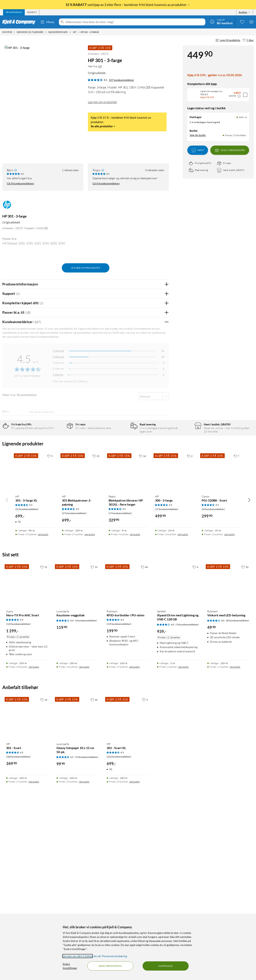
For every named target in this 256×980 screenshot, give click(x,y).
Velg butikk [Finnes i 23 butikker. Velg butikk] (183, 706)
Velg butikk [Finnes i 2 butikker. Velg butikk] (183, 839)
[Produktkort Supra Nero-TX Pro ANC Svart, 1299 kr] (27, 757)
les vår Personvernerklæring (110, 956)
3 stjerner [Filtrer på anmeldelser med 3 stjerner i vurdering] (59, 346)
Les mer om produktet (102, 102)
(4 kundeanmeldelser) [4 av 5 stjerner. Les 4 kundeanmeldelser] (86, 793)
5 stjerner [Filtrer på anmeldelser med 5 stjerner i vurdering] (59, 335)
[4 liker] (195, 739)
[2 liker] (190, 628)
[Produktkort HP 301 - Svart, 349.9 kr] (27, 889)
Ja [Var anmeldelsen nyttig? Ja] (155, 412)
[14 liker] (142, 628)
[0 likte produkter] (242, 22)
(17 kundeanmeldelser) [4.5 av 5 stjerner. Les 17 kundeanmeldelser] (120, 685)
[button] (9, 132)
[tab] (14, 12)
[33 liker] (245, 739)
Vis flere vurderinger (85, 562)
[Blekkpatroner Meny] (70, 32)
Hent (198, 150)
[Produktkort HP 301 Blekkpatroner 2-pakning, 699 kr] (81, 644)
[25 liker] (96, 628)
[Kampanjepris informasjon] (239, 96)
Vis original (78, 402)
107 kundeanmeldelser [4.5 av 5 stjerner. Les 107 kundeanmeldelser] (121, 80)
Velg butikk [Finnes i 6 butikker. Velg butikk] (135, 706)
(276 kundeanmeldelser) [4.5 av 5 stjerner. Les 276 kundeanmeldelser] (74, 685)
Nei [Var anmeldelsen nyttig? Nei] (163, 412)
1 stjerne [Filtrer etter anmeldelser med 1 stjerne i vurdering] (58, 358)
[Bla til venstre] (7, 672)
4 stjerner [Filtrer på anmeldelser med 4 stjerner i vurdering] (59, 340)
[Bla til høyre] (249, 672)
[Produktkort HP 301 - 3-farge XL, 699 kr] (35, 644)
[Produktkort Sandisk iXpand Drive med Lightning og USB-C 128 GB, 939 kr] (178, 757)
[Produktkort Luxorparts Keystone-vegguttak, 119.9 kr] (78, 757)
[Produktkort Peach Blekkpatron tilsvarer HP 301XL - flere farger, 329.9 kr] (128, 644)
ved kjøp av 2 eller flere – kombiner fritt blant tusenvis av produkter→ (128, 5)
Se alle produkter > (103, 126)
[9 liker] (145, 872)
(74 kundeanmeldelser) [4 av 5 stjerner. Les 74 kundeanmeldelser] (187, 797)
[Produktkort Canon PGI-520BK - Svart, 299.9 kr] (221, 644)
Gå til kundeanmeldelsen (20, 167)
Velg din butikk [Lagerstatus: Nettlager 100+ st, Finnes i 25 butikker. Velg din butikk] (198, 135)
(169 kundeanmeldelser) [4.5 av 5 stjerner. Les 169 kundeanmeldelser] (18, 796)
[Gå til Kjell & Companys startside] (20, 22)
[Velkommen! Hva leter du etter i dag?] (135, 22)
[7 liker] (236, 628)
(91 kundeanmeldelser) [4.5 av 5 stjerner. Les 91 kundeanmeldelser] (27, 681)
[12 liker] (94, 739)
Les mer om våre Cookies (78, 956)
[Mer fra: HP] (7, 190)
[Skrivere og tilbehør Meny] (46, 32)
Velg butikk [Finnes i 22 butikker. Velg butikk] (229, 706)
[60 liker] (144, 739)
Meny (47, 22)
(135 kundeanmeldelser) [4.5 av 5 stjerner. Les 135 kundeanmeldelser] (119, 796)
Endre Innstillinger (70, 966)
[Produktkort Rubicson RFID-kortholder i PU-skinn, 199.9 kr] (128, 757)
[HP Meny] (79, 32)
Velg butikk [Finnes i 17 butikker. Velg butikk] (235, 839)
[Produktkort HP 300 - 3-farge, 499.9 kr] (175, 644)
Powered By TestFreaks (153, 551)
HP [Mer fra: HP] (100, 66)
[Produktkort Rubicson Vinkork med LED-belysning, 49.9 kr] (229, 757)
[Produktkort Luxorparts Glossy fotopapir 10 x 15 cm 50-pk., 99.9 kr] (78, 889)
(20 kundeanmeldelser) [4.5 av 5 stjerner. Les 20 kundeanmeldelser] (213, 681)
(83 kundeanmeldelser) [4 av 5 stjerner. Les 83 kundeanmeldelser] (237, 793)
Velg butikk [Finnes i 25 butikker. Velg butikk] (34, 839)
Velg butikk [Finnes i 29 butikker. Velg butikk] (43, 706)
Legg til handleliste (228, 40)
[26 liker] (94, 872)
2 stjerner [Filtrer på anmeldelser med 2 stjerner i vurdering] (59, 352)
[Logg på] (221, 22)
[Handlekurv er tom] (251, 22)
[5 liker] (248, 40)
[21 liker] (44, 739)
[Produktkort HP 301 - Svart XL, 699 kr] (128, 889)
